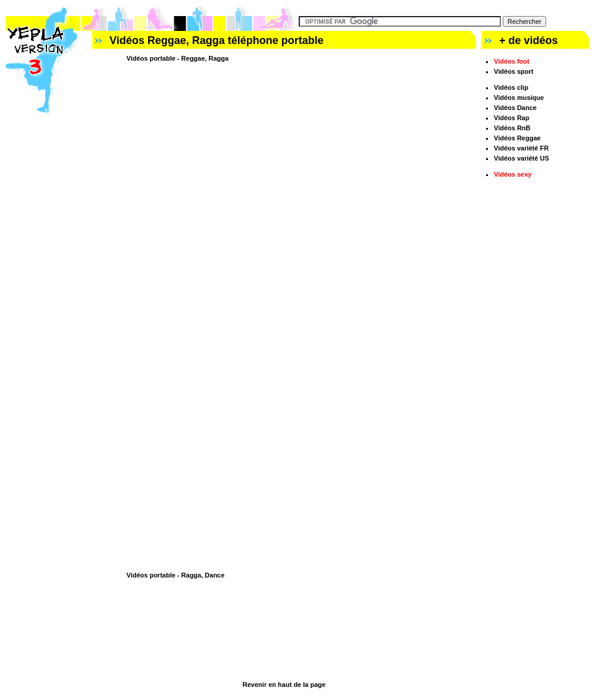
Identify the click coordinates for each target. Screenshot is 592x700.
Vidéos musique (519, 98)
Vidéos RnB (512, 128)
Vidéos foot (512, 61)
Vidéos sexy (513, 174)
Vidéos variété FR (521, 148)
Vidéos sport (513, 71)
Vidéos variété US (521, 158)
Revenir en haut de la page (284, 685)
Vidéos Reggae (517, 138)
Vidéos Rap (512, 118)
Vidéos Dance (515, 108)
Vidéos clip (511, 87)
